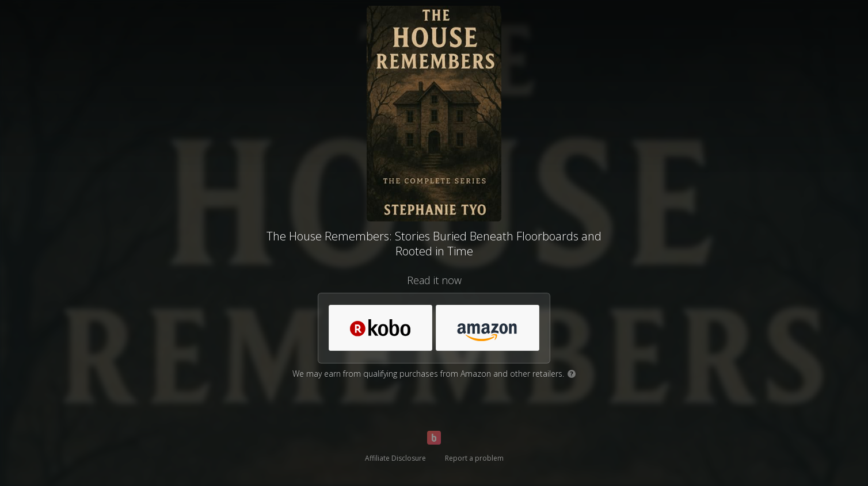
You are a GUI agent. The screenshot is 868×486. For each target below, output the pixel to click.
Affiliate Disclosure (395, 458)
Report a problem (474, 458)
